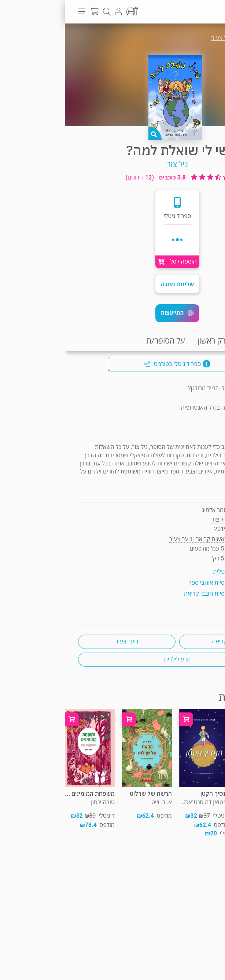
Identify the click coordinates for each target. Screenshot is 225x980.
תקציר (210, 341)
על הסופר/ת (101, 341)
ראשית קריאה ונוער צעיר (176, 38)
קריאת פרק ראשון (160, 341)
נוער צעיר (62, 641)
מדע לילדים (113, 659)
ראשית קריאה (163, 641)
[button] (112, 313)
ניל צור (112, 164)
